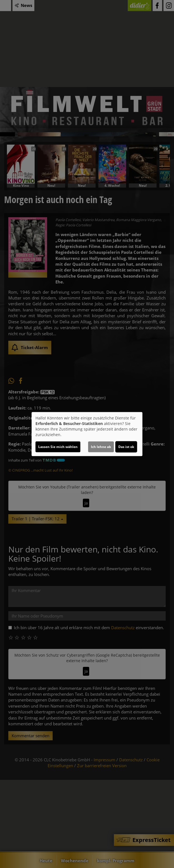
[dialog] (87, 434)
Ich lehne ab (101, 447)
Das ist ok (126, 447)
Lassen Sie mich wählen (58, 447)
